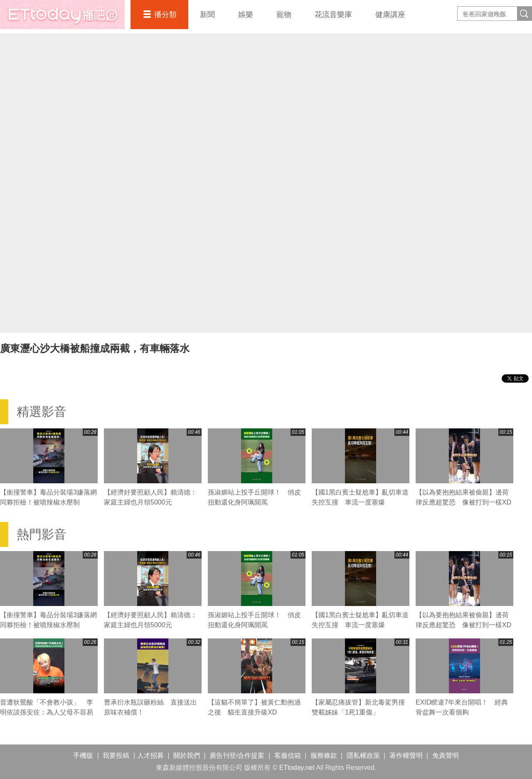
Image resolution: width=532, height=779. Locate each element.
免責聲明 (446, 756)
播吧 (62, 15)
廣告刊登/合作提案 (237, 756)
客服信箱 (288, 756)
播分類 (165, 15)
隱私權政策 (363, 756)
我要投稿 (116, 756)
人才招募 (150, 756)
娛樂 (246, 15)
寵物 (284, 15)
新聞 (207, 15)
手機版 (83, 756)
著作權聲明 (406, 756)
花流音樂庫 (333, 15)
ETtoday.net (297, 768)
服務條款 (324, 756)
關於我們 (187, 756)
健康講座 (390, 15)
